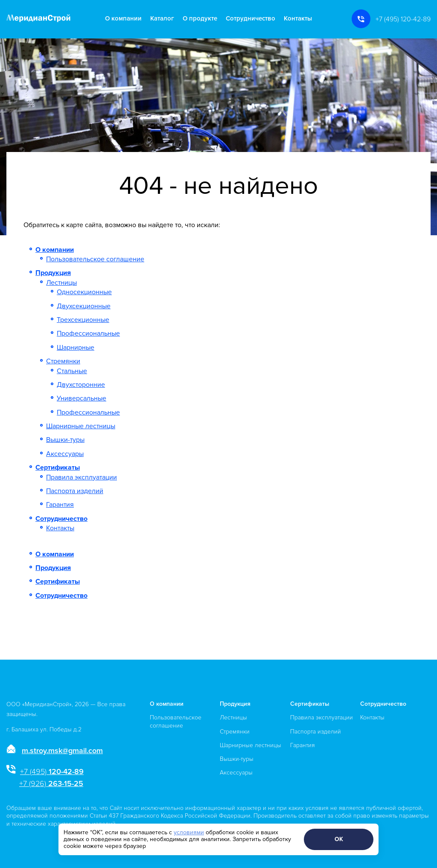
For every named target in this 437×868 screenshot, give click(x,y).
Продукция (53, 273)
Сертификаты (58, 468)
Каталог (162, 19)
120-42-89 (52, 772)
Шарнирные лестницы (81, 426)
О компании (123, 19)
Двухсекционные (84, 306)
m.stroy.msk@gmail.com (62, 751)
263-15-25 (51, 783)
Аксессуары (65, 454)
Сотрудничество (251, 19)
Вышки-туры (65, 440)
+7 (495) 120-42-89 (403, 19)
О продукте (200, 19)
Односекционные (84, 292)
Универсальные (82, 398)
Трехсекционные (83, 320)
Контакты (298, 19)
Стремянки (63, 361)
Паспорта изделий (75, 491)
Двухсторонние (81, 385)
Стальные (72, 371)
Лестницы (61, 283)
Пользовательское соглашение (95, 259)
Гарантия (60, 505)
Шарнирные (76, 348)
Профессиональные (88, 333)
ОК (339, 839)
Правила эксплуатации (82, 477)
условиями (189, 832)
